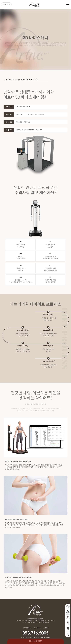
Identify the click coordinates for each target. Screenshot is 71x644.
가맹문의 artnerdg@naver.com (36, 619)
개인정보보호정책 (27, 628)
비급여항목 (45, 628)
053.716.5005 (35, 633)
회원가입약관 (37, 628)
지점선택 (5, 4)
